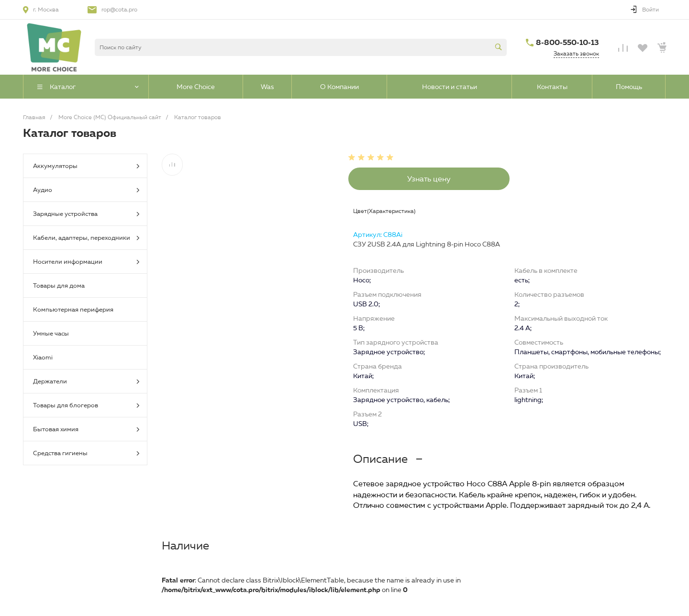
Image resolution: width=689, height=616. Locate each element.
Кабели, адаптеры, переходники (86, 238)
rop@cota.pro (119, 9)
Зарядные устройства (86, 214)
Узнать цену (429, 179)
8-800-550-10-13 (567, 42)
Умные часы (51, 333)
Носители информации (86, 262)
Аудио (86, 190)
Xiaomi (43, 357)
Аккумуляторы (86, 166)
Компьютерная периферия (73, 309)
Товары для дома (59, 285)
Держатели (86, 382)
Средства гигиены (86, 454)
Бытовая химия (86, 430)
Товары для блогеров (86, 406)
